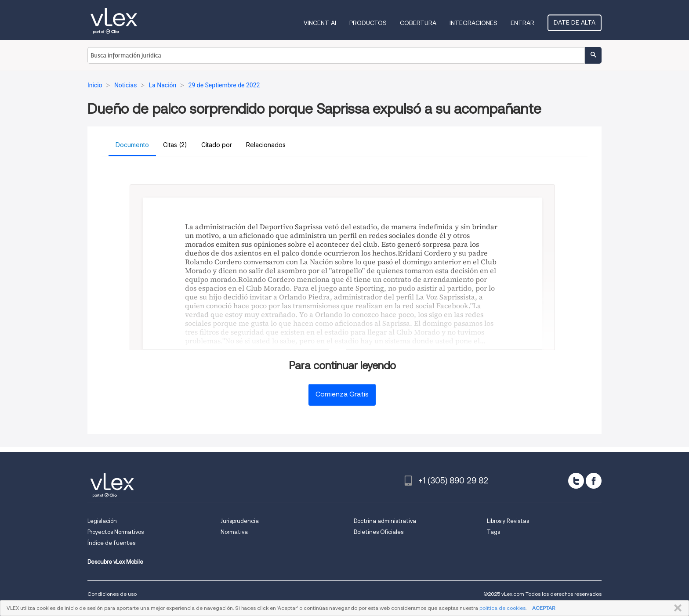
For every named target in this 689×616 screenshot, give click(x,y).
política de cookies (502, 608)
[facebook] (594, 481)
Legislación (102, 521)
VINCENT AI (320, 23)
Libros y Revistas (508, 521)
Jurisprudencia (240, 521)
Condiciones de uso (112, 594)
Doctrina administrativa (385, 521)
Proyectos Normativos (116, 532)
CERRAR (676, 608)
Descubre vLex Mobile (115, 562)
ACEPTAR (544, 608)
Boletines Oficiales (379, 532)
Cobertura (418, 23)
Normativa (234, 532)
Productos (368, 23)
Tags (493, 532)
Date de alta (575, 22)
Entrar (522, 23)
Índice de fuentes (111, 543)
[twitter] (576, 481)
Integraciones (473, 23)
